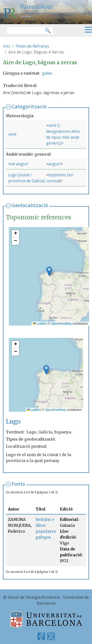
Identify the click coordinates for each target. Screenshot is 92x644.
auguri (54, 164)
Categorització (29, 107)
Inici (7, 46)
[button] (49, 271)
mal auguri (18, 164)
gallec (47, 73)
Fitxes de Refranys (32, 46)
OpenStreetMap (61, 324)
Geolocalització (30, 205)
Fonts (18, 484)
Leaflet (39, 324)
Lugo (13, 175)
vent (12, 134)
